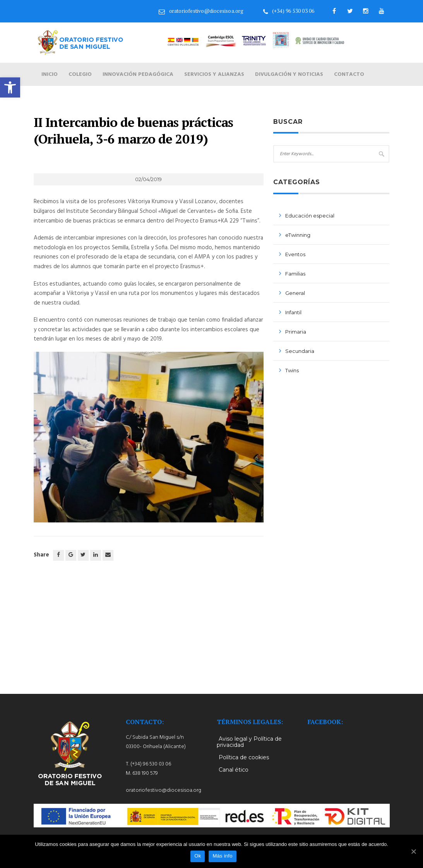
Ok (198, 856)
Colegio (80, 74)
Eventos (295, 254)
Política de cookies (244, 757)
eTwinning (298, 235)
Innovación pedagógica (138, 74)
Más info (222, 856)
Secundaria (300, 351)
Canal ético (234, 770)
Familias (295, 274)
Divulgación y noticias (289, 74)
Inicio (50, 74)
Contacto (349, 74)
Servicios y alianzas (214, 74)
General (295, 293)
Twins (292, 370)
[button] (10, 87)
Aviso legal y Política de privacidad (249, 742)
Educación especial (310, 216)
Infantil (293, 312)
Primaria (296, 332)
